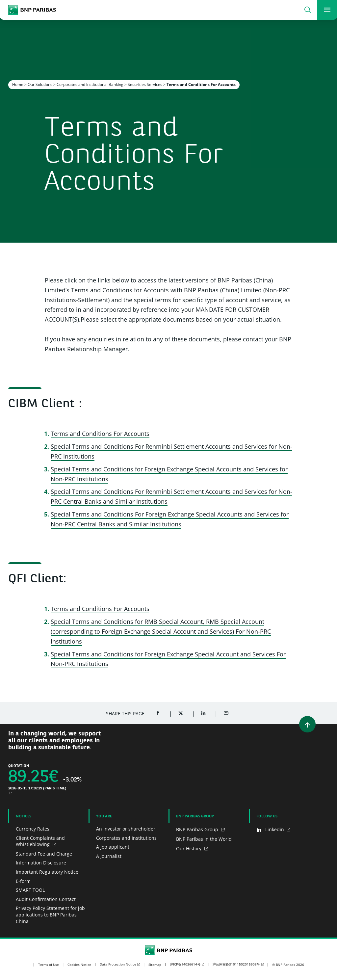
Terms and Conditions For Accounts (100, 434)
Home (18, 84)
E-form (23, 881)
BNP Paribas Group (198, 829)
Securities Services (145, 84)
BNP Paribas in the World (204, 839)
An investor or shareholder (126, 829)
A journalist (109, 856)
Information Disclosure (41, 863)
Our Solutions (40, 84)
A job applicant (113, 847)
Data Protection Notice (118, 964)
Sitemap (155, 965)
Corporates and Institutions (126, 838)
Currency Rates (33, 829)
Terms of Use (49, 965)
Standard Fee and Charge (44, 854)
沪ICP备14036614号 (185, 964)
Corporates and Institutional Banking (90, 84)
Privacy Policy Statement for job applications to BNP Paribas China (50, 914)
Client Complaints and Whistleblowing (40, 841)
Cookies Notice (79, 965)
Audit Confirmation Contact (46, 899)
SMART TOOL (30, 890)
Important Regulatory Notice (47, 872)
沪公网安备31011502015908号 (236, 964)
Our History (189, 848)
